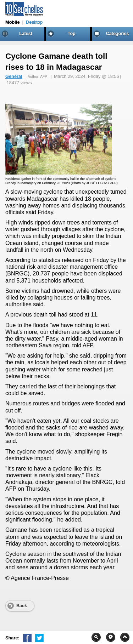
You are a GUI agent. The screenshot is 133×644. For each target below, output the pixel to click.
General (14, 76)
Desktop (34, 22)
